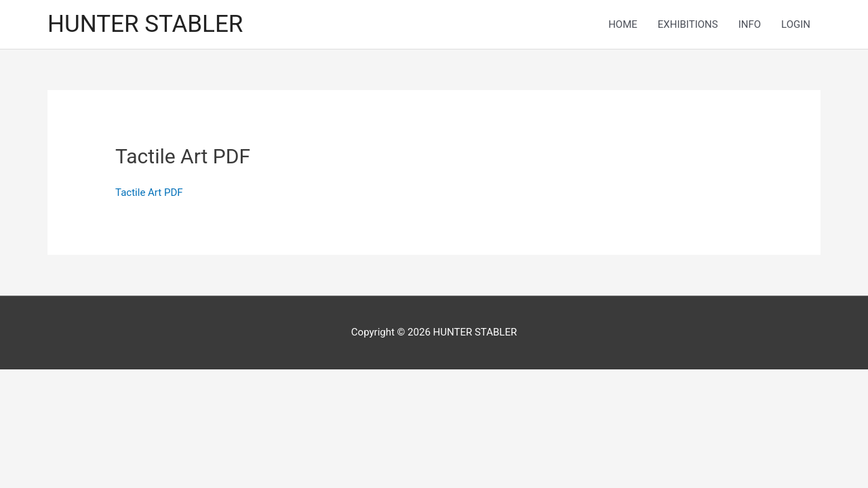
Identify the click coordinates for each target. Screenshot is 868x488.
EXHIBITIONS (688, 24)
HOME (623, 24)
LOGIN (796, 24)
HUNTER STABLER (145, 24)
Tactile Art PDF (149, 192)
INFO (750, 24)
